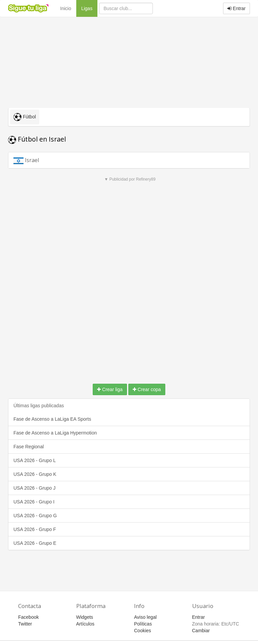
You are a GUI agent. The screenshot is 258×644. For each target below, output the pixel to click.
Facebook (28, 617)
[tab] (129, 160)
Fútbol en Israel (37, 139)
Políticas (143, 624)
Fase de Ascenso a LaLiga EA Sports (52, 419)
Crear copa (147, 389)
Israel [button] (33, 160)
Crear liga (110, 389)
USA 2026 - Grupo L (35, 460)
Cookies (143, 631)
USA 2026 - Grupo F (35, 529)
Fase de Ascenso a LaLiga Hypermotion (55, 433)
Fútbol (25, 117)
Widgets (85, 617)
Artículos (85, 624)
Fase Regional (29, 447)
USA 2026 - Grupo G (35, 516)
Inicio (66, 8)
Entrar (236, 8)
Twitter (25, 624)
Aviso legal (145, 617)
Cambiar (201, 631)
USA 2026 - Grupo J (34, 488)
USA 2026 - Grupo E (35, 543)
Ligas (89, 8)
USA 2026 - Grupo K (35, 474)
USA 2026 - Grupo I (34, 502)
